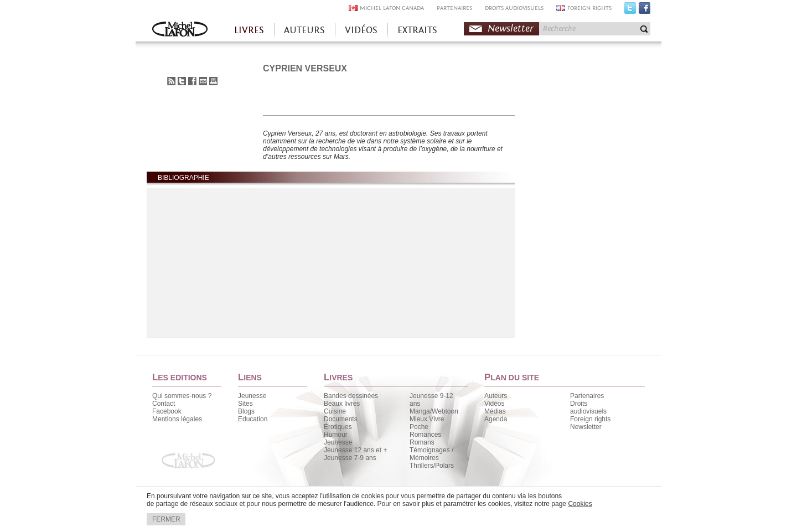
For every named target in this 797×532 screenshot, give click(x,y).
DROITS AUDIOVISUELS (514, 8)
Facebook (645, 11)
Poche (419, 427)
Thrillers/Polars (432, 466)
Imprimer (213, 81)
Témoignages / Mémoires (431, 454)
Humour (336, 435)
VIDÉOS (361, 30)
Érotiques (338, 427)
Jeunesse (252, 396)
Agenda (496, 419)
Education (253, 419)
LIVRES (249, 30)
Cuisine (335, 411)
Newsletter (511, 29)
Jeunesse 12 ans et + (355, 450)
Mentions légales (177, 419)
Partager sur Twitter (182, 81)
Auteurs (496, 396)
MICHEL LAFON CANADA (392, 8)
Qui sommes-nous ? (182, 396)
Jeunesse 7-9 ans (350, 458)
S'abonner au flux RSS (171, 81)
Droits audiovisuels (588, 407)
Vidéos (494, 404)
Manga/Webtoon (434, 411)
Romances (425, 435)
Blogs (246, 411)
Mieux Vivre (427, 419)
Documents (341, 419)
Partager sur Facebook (192, 81)
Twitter (630, 11)
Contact (164, 404)
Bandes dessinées (351, 396)
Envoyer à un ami (203, 81)
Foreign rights (590, 419)
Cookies (580, 504)
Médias (495, 411)
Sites (245, 404)
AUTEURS (304, 30)
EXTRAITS (417, 30)
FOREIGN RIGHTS (589, 8)
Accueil (180, 30)
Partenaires (587, 396)
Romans (422, 442)
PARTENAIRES (454, 8)
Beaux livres (342, 404)
